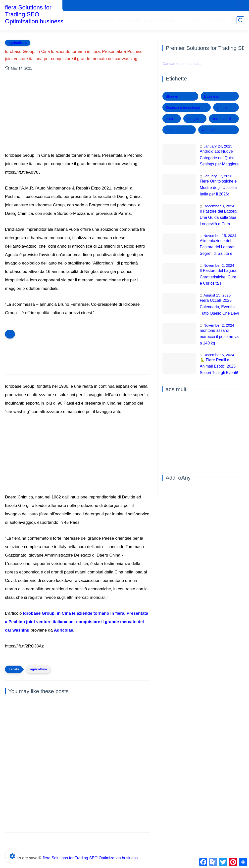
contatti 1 (133, 6)
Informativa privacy (105, 6)
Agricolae (64, 630)
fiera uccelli (129, 20)
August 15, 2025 (217, 295)
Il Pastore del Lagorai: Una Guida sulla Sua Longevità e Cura (219, 218)
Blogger (172, 96)
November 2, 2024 (219, 265)
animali (222, 107)
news (235, 20)
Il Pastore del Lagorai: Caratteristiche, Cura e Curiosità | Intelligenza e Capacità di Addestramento (219, 278)
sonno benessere (97, 20)
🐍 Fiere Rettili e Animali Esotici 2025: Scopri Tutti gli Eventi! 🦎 (219, 367)
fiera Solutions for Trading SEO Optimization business (34, 14)
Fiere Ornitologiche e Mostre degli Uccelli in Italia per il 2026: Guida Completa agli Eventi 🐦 (219, 188)
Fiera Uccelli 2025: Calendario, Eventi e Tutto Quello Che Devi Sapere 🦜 (219, 307)
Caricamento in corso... (182, 63)
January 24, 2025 (218, 146)
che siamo (76, 6)
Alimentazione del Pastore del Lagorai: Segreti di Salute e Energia (218, 248)
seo (169, 130)
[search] (240, 20)
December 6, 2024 (219, 355)
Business (212, 96)
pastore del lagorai (162, 20)
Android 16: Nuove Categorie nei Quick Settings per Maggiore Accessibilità (219, 158)
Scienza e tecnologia (205, 20)
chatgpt (193, 119)
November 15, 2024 (220, 236)
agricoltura (18, 43)
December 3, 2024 (219, 206)
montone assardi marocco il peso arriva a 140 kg (219, 337)
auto (169, 119)
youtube (208, 130)
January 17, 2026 (218, 176)
